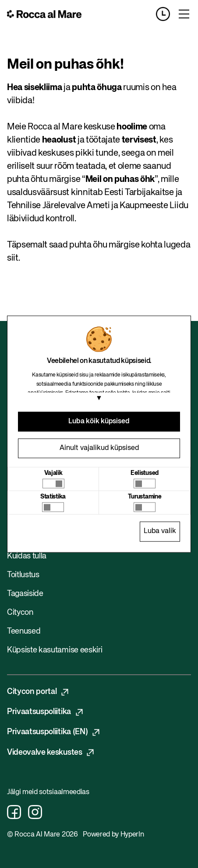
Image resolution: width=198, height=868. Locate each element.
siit (13, 258)
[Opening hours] (166, 14)
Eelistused (145, 473)
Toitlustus (23, 575)
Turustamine (145, 497)
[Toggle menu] (184, 14)
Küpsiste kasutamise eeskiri (55, 650)
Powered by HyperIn (113, 835)
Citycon (20, 613)
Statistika (53, 497)
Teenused (24, 631)
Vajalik (53, 473)
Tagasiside (25, 594)
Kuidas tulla (27, 556)
